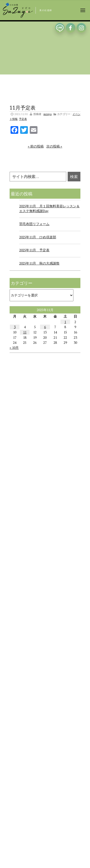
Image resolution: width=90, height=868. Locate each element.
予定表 (23, 119)
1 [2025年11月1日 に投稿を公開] (65, 322)
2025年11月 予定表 (34, 250)
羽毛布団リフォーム (34, 224)
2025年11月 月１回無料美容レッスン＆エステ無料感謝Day (49, 208)
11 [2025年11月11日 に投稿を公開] (25, 332)
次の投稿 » (54, 146)
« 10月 (14, 348)
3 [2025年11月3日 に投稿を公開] (15, 327)
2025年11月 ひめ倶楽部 (38, 237)
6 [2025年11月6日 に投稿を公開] (45, 327)
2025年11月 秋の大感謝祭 (39, 263)
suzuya (48, 114)
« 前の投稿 (36, 146)
